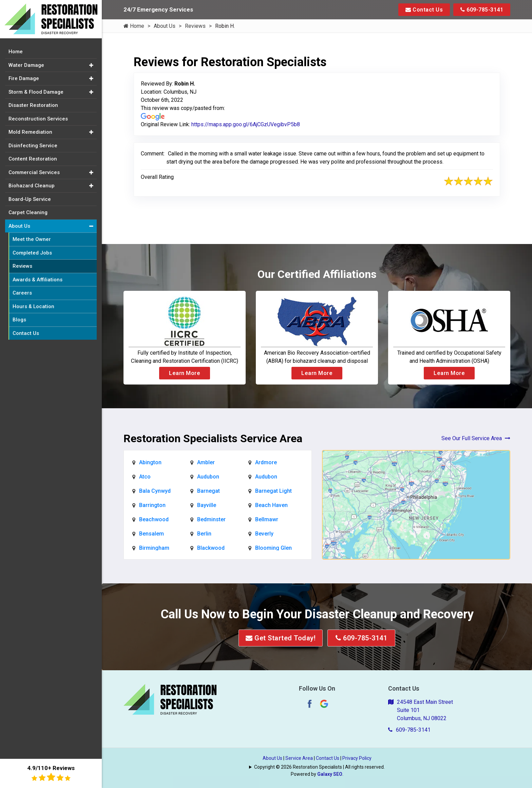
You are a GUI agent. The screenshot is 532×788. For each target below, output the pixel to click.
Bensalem (151, 534)
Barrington (152, 505)
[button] (91, 65)
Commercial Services (34, 172)
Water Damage (26, 65)
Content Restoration (33, 159)
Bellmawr (267, 519)
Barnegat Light (273, 491)
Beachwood (154, 519)
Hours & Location (33, 306)
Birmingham (154, 548)
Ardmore (266, 462)
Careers (22, 293)
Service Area (299, 758)
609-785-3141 (482, 10)
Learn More (185, 373)
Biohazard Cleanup (32, 186)
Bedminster (211, 519)
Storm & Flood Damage (36, 92)
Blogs (19, 320)
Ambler (206, 462)
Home (134, 26)
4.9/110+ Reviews (51, 773)
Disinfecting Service (33, 146)
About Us (165, 26)
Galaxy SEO (330, 774)
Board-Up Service (30, 199)
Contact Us (424, 10)
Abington (150, 462)
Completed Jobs (32, 253)
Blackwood (211, 548)
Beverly (264, 534)
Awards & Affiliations (37, 280)
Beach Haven (271, 505)
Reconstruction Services (38, 119)
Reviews (195, 26)
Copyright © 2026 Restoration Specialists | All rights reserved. (319, 767)
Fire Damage (24, 78)
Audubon (208, 477)
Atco (145, 477)
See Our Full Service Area (476, 438)
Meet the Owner (32, 239)
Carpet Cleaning (28, 212)
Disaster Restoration (33, 105)
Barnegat (208, 491)
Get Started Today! (281, 638)
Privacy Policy (357, 758)
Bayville (207, 505)
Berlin (204, 534)
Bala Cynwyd (155, 491)
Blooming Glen (273, 548)
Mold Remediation (30, 132)
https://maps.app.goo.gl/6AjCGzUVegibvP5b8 (246, 124)
